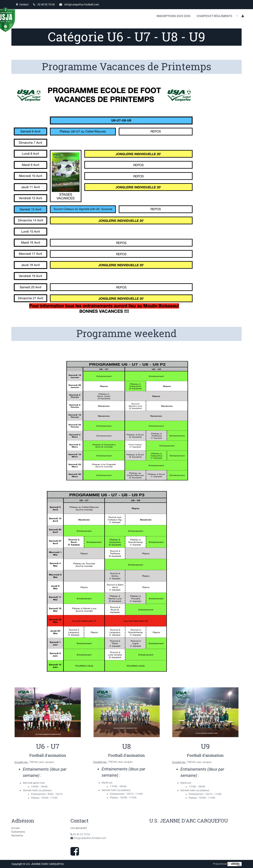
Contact (22, 4)
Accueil (15, 828)
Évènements (18, 832)
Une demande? (79, 828)
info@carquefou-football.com (82, 4)
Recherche (17, 836)
